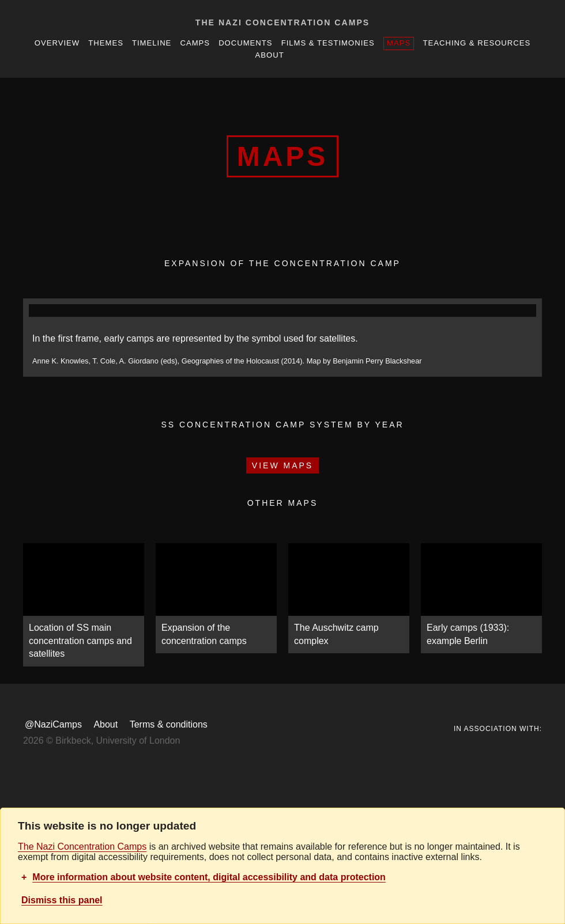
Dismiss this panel (62, 900)
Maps (399, 43)
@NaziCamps (53, 724)
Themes (106, 43)
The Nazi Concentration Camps (282, 22)
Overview (57, 43)
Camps (195, 43)
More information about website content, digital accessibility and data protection (209, 877)
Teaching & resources (477, 43)
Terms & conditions (169, 724)
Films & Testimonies (328, 43)
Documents (245, 43)
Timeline (152, 43)
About (270, 55)
